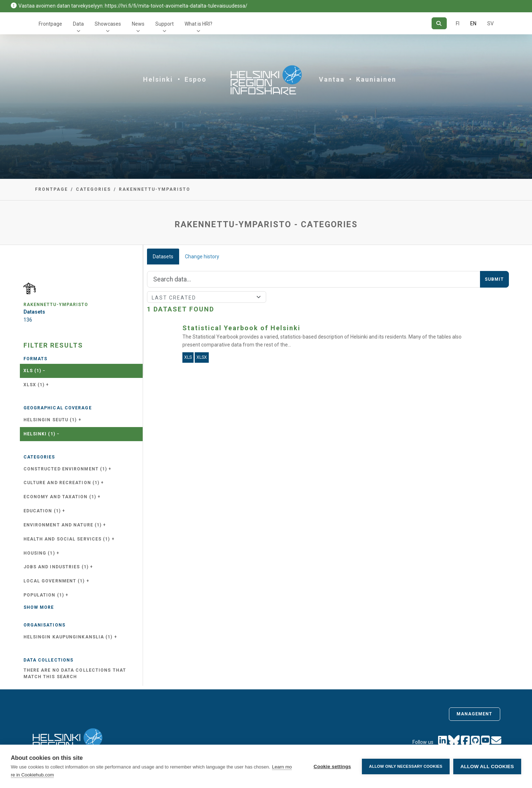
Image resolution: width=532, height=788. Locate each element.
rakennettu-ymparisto (155, 189)
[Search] (439, 23)
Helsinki (158, 79)
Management (475, 714)
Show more (39, 607)
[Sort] (207, 297)
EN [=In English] (473, 23)
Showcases (108, 24)
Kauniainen (376, 79)
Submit (494, 279)
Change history (202, 257)
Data (78, 24)
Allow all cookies (487, 767)
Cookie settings (332, 767)
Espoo (196, 79)
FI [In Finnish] (458, 23)
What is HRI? (198, 24)
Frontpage (50, 24)
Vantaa (332, 79)
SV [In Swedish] (490, 23)
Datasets (163, 257)
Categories (93, 189)
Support (165, 24)
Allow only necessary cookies (406, 766)
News (138, 24)
